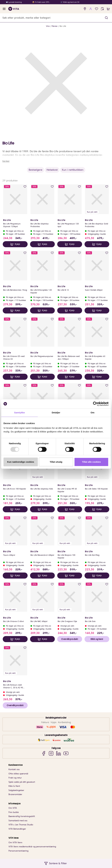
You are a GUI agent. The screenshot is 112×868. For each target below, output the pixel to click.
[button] (106, 18)
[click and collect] (102, 9)
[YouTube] (66, 753)
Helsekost (52, 170)
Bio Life (63, 26)
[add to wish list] (25, 187)
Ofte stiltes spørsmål (18, 774)
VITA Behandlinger (17, 829)
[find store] (85, 9)
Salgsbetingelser (16, 790)
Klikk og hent (97, 639)
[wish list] (97, 9)
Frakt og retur (15, 778)
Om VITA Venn (15, 843)
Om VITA (13, 808)
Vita (48, 26)
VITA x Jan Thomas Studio (21, 825)
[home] (14, 9)
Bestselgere (36, 170)
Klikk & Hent (14, 786)
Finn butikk (14, 812)
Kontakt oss (14, 769)
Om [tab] (92, 413)
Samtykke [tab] (20, 413)
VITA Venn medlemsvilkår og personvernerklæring (32, 847)
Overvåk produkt (70, 639)
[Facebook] (44, 753)
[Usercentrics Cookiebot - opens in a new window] (95, 404)
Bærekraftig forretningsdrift (22, 816)
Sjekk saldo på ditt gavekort (22, 782)
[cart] (108, 9)
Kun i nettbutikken (73, 170)
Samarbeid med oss (18, 821)
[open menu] (4, 9)
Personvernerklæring (18, 851)
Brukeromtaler (15, 794)
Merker (55, 26)
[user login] (91, 9)
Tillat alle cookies (91, 462)
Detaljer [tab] (56, 413)
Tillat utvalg (56, 462)
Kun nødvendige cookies (21, 462)
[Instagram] (51, 753)
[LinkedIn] (59, 753)
